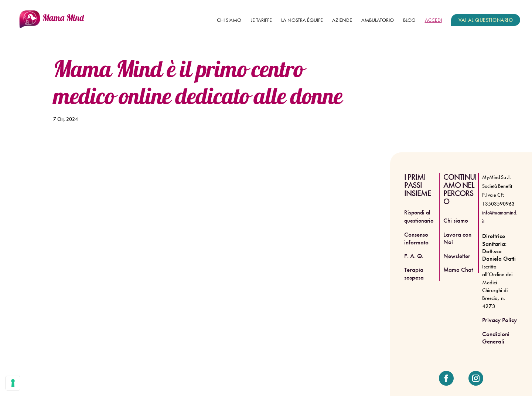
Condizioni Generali (496, 338)
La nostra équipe (302, 20)
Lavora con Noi (457, 238)
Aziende (342, 20)
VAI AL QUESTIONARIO (486, 20)
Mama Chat (458, 270)
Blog (409, 20)
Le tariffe (261, 20)
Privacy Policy (499, 320)
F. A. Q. (414, 256)
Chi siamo (229, 20)
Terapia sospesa (414, 273)
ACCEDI (433, 20)
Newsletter (457, 256)
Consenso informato (416, 238)
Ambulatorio (378, 20)
